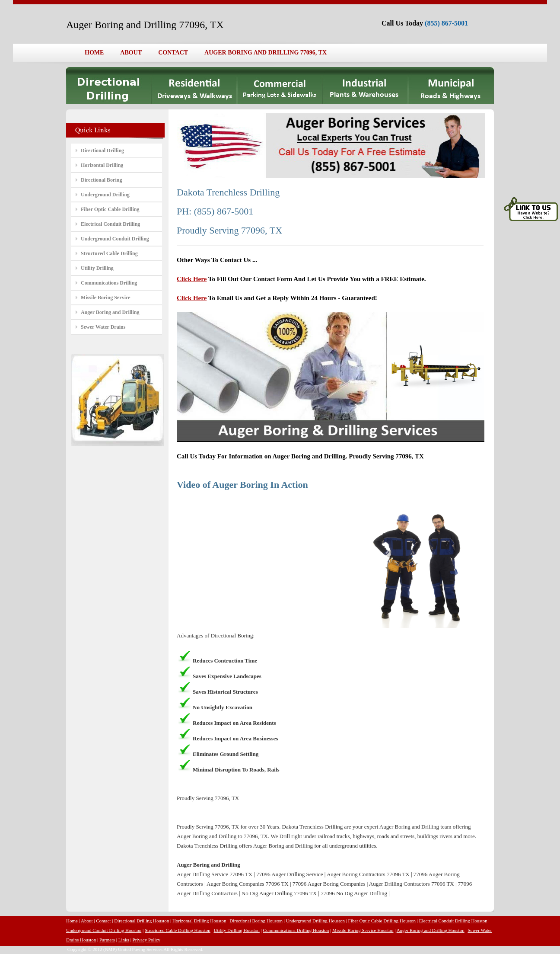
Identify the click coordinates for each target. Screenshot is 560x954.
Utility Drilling (97, 268)
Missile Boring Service (106, 298)
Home (72, 921)
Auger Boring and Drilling (110, 312)
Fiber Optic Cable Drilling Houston (382, 921)
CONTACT (173, 53)
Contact (103, 921)
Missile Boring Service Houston (363, 930)
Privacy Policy (146, 940)
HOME (94, 53)
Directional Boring (101, 180)
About (87, 921)
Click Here (192, 279)
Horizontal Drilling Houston (199, 921)
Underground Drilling (105, 195)
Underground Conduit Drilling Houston (104, 930)
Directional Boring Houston (256, 921)
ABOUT (131, 53)
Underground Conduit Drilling (115, 239)
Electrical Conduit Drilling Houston (453, 921)
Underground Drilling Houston (315, 921)
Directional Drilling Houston (142, 921)
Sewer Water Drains (103, 327)
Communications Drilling (109, 283)
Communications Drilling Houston (296, 930)
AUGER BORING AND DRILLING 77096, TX (266, 53)
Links (124, 940)
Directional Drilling (102, 150)
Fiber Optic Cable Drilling (110, 209)
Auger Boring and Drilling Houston (431, 930)
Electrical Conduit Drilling (110, 224)
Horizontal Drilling (102, 165)
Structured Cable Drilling (109, 253)
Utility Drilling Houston (237, 930)
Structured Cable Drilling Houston (178, 930)
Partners (107, 940)
